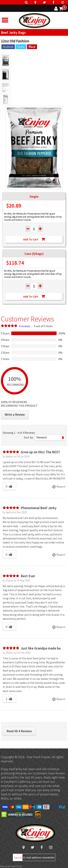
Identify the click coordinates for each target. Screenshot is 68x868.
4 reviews (24, 326)
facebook (8, 47)
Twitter (21, 47)
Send (18, 858)
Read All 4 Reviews (19, 731)
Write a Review (15, 414)
